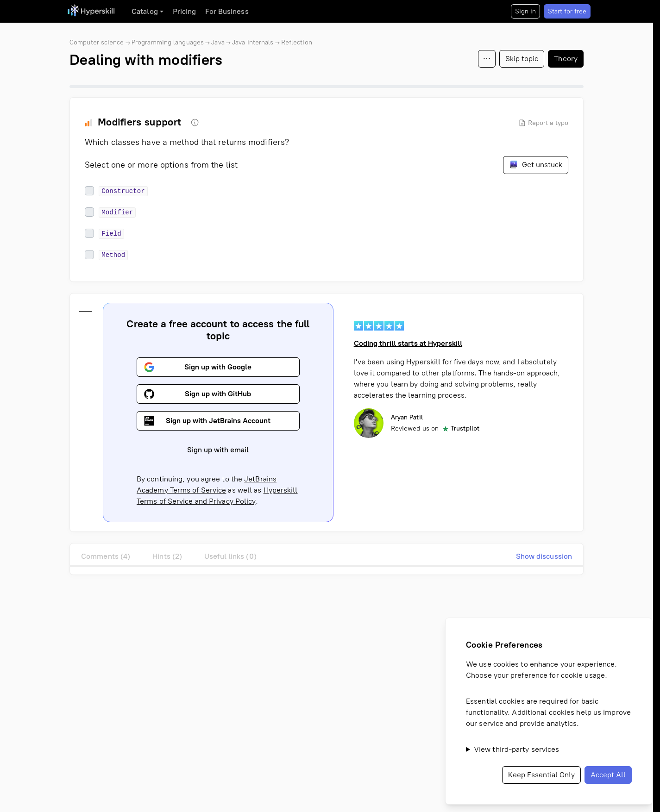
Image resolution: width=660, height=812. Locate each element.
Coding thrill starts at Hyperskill (408, 343)
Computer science (97, 42)
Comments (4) (106, 556)
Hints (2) (167, 556)
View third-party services (517, 749)
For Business (227, 11)
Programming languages (168, 42)
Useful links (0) (230, 556)
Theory (566, 59)
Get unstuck (536, 164)
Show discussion (544, 556)
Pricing (185, 11)
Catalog (145, 11)
